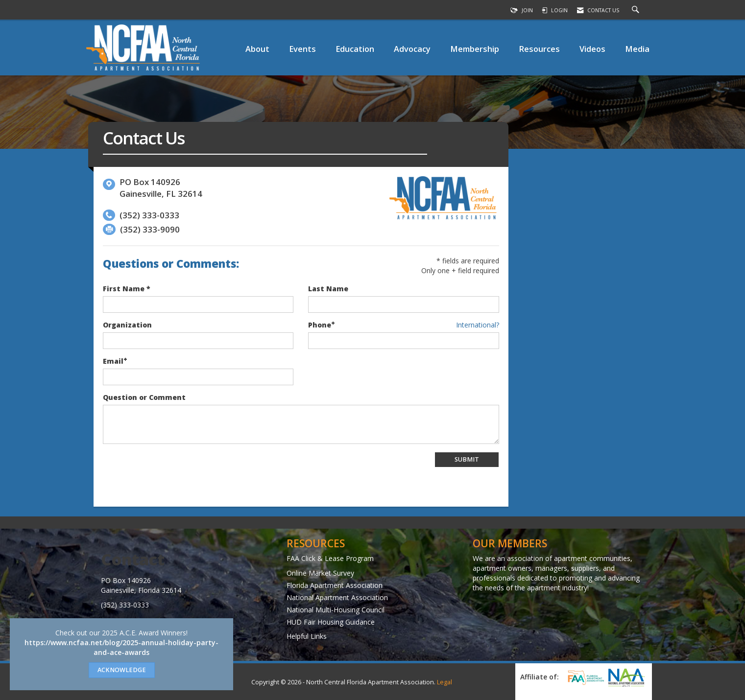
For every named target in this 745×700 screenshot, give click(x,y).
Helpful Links (307, 636)
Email (113, 361)
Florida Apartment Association (335, 585)
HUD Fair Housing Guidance (331, 622)
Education (355, 49)
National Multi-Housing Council (336, 610)
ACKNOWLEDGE (122, 670)
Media (637, 49)
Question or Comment (144, 397)
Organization (127, 325)
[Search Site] (637, 10)
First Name (124, 289)
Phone (320, 325)
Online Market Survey (320, 573)
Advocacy (412, 49)
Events (302, 49)
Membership (475, 49)
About (257, 49)
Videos (592, 49)
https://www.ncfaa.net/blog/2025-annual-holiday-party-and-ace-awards (121, 647)
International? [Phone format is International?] (478, 325)
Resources (539, 49)
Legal (445, 682)
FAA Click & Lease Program (330, 558)
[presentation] (177, 471)
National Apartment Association (337, 597)
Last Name (328, 289)
